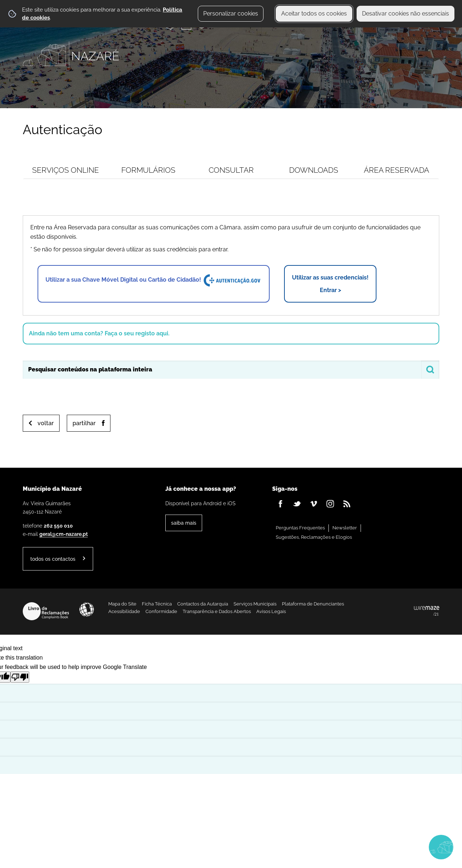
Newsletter (345, 528)
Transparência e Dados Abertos (217, 611)
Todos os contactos (53, 559)
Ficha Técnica (157, 604)
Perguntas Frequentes (300, 528)
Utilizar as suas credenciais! (330, 284)
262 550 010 (58, 526)
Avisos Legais (271, 611)
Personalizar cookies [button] (231, 14)
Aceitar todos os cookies (314, 14)
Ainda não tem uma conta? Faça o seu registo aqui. (99, 333)
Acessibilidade (87, 609)
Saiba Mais (184, 523)
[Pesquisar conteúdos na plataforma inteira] (430, 370)
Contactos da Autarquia (203, 604)
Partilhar (84, 423)
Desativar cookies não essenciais (406, 14)
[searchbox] (231, 370)
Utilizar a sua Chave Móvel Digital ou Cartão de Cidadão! (154, 280)
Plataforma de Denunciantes (313, 604)
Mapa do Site (122, 604)
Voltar (46, 423)
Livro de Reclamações (46, 611)
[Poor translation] (20, 677)
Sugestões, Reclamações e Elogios (314, 537)
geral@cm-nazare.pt (64, 534)
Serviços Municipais (255, 604)
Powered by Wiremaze (427, 611)
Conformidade (161, 611)
